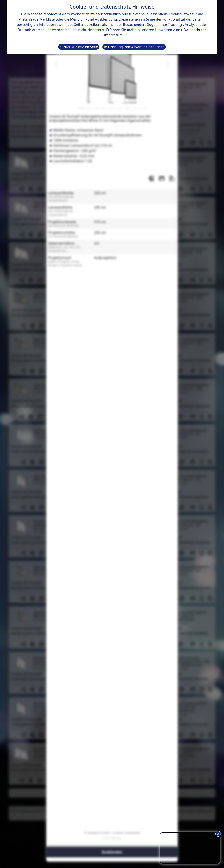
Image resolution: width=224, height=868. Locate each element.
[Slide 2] (88, 108)
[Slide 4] (104, 108)
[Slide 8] (136, 108)
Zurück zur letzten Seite (79, 47)
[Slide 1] (80, 108)
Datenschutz (194, 30)
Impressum (113, 35)
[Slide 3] (96, 108)
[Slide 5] (112, 108)
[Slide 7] (128, 108)
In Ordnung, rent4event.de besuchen (134, 47)
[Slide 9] (143, 108)
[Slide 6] (120, 108)
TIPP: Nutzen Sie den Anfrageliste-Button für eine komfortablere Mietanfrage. (190, 847)
